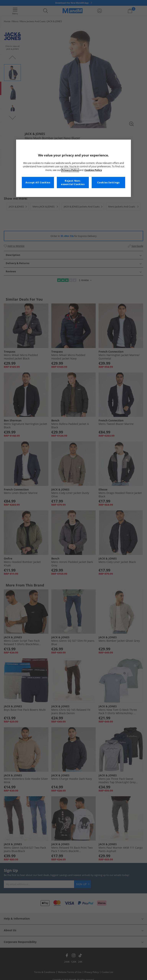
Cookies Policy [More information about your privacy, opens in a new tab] (93, 170)
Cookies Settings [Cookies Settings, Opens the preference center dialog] (108, 183)
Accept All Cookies (38, 183)
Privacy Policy (70, 170)
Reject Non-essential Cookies (73, 183)
